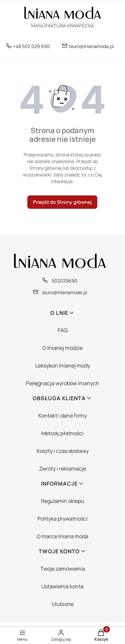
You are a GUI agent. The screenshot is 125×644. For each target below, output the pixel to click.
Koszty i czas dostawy (63, 451)
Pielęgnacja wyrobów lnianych (62, 383)
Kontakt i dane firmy (62, 416)
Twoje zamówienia (63, 569)
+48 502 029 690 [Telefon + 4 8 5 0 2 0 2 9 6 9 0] (31, 46)
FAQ (63, 330)
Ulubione (63, 604)
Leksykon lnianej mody (63, 366)
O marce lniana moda (62, 536)
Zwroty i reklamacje (62, 469)
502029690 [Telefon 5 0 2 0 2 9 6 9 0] (65, 281)
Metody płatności (62, 433)
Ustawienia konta (62, 586)
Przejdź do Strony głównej (62, 202)
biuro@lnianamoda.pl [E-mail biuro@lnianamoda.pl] (91, 46)
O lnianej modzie (62, 348)
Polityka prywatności (62, 519)
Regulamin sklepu (63, 501)
